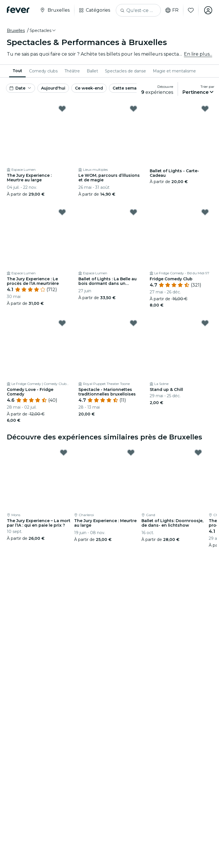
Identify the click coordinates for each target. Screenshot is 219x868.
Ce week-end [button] (89, 88)
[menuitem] (17, 71)
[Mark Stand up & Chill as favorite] (205, 323)
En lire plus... (198, 54)
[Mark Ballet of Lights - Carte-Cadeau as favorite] (205, 109)
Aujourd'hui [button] (53, 88)
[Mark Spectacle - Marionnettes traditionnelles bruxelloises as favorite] (133, 323)
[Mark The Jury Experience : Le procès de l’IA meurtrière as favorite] (62, 212)
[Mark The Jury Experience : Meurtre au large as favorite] (62, 109)
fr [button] (172, 10)
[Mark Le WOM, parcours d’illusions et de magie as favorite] (133, 109)
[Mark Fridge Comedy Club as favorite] (205, 212)
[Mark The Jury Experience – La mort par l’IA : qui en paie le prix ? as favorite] (64, 453)
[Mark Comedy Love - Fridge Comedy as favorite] (62, 323)
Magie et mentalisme (174, 71)
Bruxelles (16, 31)
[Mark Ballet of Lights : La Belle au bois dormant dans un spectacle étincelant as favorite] (133, 212)
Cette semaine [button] (128, 88)
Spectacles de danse (125, 71)
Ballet (92, 71)
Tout (17, 71)
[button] (43, 31)
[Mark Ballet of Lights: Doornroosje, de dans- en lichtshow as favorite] (198, 453)
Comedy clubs (43, 71)
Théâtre (72, 71)
